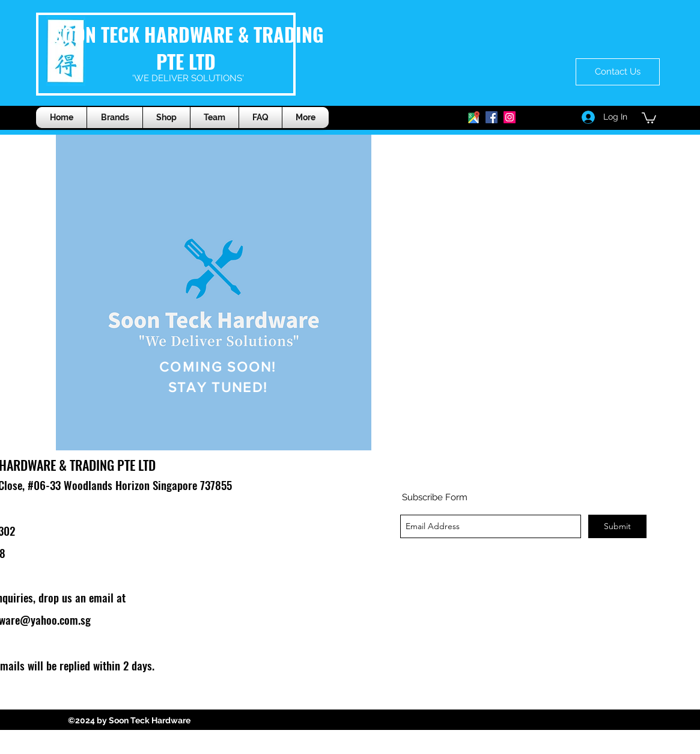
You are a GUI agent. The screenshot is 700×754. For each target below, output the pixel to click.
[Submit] (617, 526)
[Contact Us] (618, 72)
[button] (166, 118)
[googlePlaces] (473, 117)
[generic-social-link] (492, 117)
